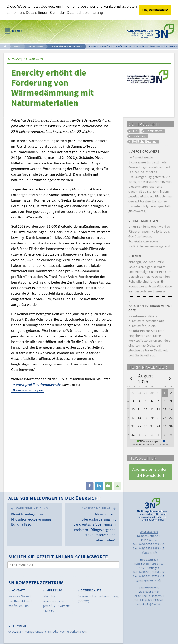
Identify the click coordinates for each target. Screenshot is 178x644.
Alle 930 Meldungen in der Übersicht (54, 498)
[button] (90, 486)
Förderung (138, 136)
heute (165, 445)
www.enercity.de (30, 390)
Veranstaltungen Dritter (144, 445)
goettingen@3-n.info (149, 580)
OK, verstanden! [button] (155, 10)
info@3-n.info (149, 552)
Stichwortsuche (23, 565)
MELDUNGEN (36, 46)
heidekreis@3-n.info (149, 604)
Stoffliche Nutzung (144, 142)
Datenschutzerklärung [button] (85, 13)
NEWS (17, 46)
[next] (170, 378)
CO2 (134, 131)
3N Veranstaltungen (149, 441)
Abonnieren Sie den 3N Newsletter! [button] (151, 472)
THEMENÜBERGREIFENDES (66, 46)
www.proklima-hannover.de (38, 384)
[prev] (131, 378)
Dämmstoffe (154, 131)
